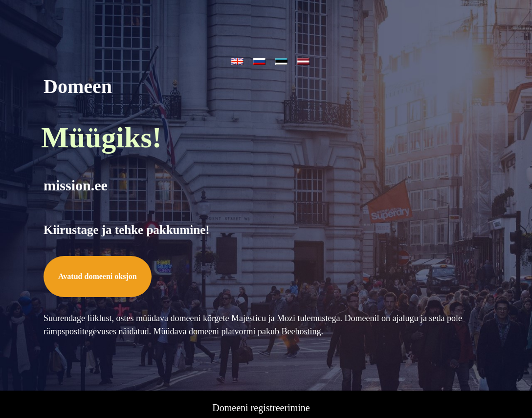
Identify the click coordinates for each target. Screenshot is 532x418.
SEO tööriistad (261, 401)
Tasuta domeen (261, 372)
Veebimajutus (261, 386)
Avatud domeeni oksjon (98, 244)
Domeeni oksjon (261, 357)
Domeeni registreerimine (261, 342)
